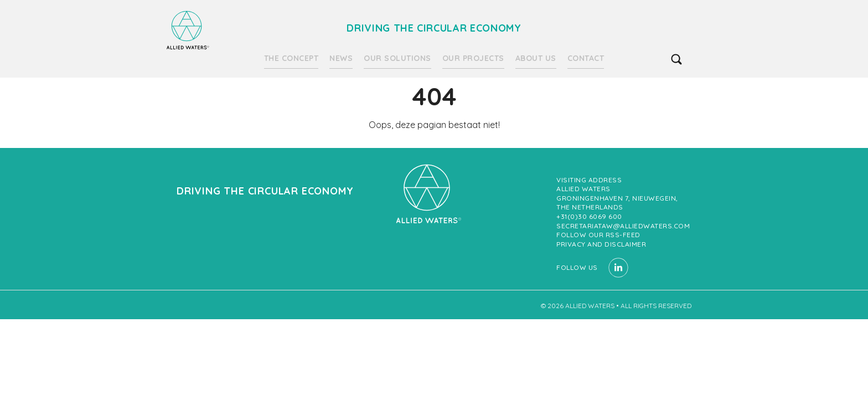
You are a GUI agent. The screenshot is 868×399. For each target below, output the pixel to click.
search (676, 59)
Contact (586, 58)
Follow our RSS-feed (598, 235)
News (341, 58)
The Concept (291, 58)
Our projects (473, 58)
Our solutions (397, 58)
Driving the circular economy (188, 30)
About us (536, 58)
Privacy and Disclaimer (601, 244)
